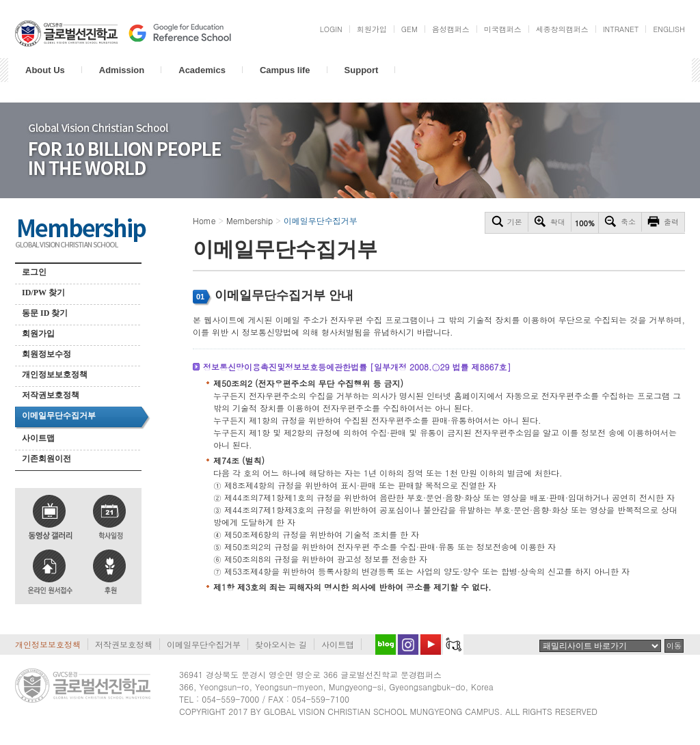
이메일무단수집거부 (59, 416)
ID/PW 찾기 (43, 293)
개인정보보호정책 (55, 375)
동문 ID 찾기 (45, 313)
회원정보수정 (46, 354)
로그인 (34, 272)
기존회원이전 (46, 459)
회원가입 (38, 334)
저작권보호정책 (51, 395)
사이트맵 (38, 438)
